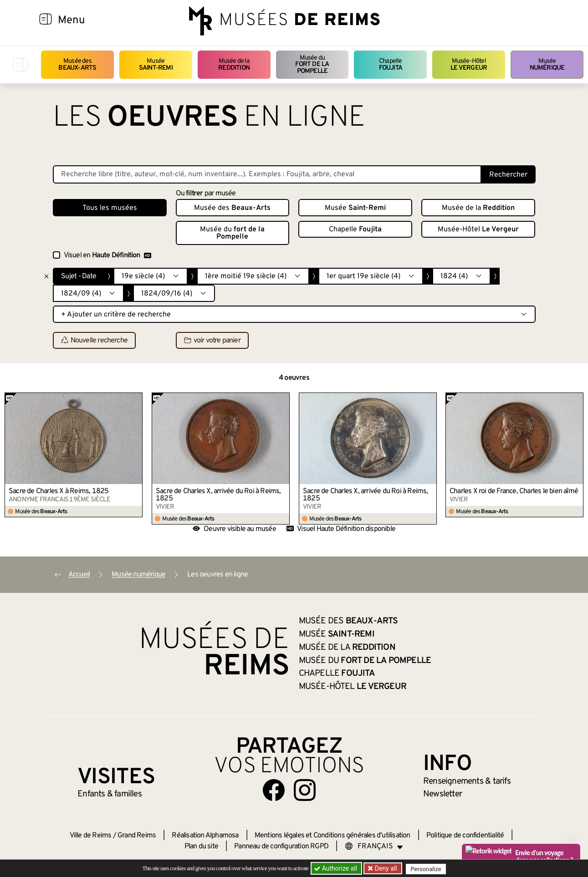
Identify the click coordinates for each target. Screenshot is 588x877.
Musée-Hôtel (469, 64)
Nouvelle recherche (95, 341)
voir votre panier (212, 341)
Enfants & (110, 794)
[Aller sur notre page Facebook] (274, 790)
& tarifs (467, 781)
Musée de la (234, 64)
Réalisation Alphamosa (205, 836)
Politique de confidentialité (465, 836)
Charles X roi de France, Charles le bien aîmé (514, 491)
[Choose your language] (374, 846)
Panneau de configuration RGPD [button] (281, 846)
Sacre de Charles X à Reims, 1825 (59, 491)
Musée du (312, 65)
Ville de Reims (91, 836)
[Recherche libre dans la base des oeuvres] (267, 174)
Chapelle (391, 64)
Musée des (77, 64)
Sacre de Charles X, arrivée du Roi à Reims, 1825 (218, 495)
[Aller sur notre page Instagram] (305, 790)
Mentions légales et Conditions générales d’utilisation (332, 836)
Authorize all (336, 868)
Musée (156, 64)
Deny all (386, 868)
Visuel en (107, 255)
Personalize (427, 869)
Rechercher (508, 175)
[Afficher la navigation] (46, 20)
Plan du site (201, 846)
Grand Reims (137, 836)
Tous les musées (110, 208)
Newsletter (442, 794)
